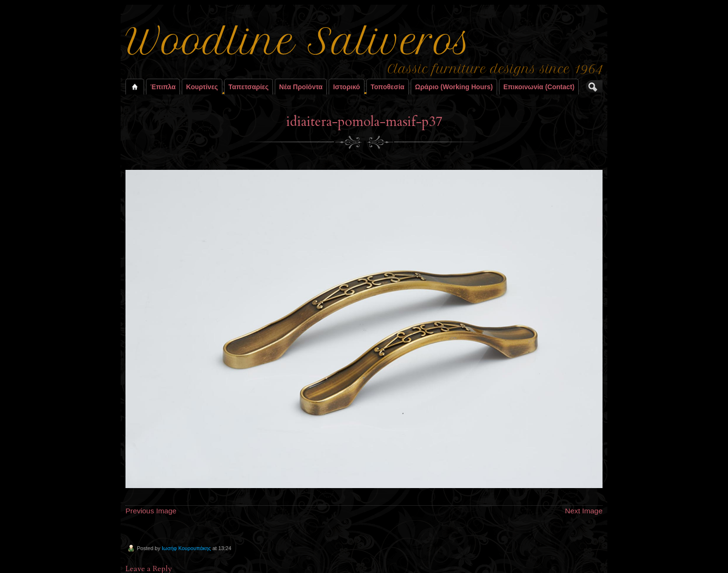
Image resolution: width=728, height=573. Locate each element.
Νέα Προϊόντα (301, 87)
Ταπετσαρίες (249, 87)
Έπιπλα (163, 87)
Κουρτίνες (202, 87)
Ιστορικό (346, 87)
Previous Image (151, 511)
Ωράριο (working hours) (454, 87)
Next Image (584, 511)
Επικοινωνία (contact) (539, 87)
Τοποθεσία (388, 87)
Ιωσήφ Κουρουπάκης (186, 548)
